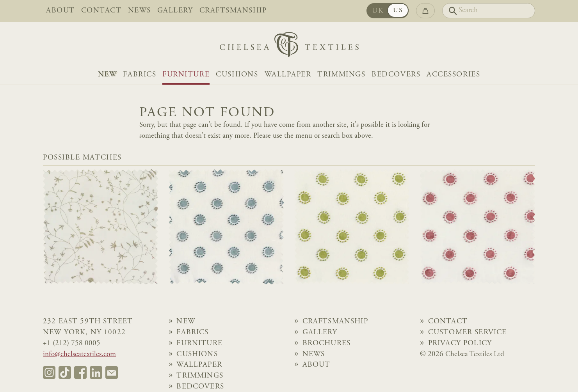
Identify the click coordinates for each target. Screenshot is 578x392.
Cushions (237, 75)
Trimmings (341, 75)
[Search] (489, 11)
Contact (101, 11)
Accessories (453, 75)
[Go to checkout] (425, 11)
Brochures (326, 344)
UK (378, 11)
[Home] (289, 47)
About (60, 11)
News (140, 11)
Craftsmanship (233, 11)
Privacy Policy (460, 344)
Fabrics (140, 75)
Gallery (175, 11)
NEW (108, 75)
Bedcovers (396, 75)
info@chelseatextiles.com (79, 355)
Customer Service (468, 333)
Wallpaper (288, 75)
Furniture (186, 75)
